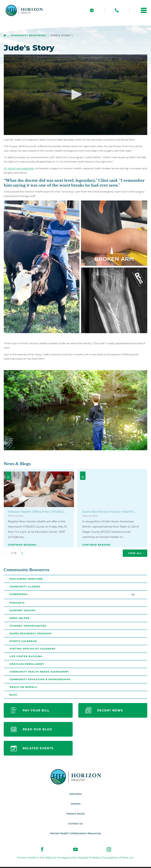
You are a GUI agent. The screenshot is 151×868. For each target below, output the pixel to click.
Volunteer (75, 796)
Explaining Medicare (26, 579)
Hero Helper (20, 618)
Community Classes (25, 586)
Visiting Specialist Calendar (32, 649)
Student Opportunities (28, 626)
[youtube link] (75, 851)
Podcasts (17, 603)
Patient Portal (75, 815)
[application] (75, 95)
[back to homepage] (5, 35)
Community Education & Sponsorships (40, 681)
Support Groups (23, 611)
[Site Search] (92, 10)
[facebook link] (42, 851)
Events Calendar (23, 642)
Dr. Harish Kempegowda (19, 168)
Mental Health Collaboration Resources (76, 835)
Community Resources (28, 35)
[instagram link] (109, 851)
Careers (75, 805)
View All (135, 553)
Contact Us (76, 825)
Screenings (19, 594)
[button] (144, 10)
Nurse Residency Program (31, 634)
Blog (13, 696)
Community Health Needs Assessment (39, 673)
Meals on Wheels (23, 688)
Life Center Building (26, 657)
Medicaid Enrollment (27, 665)
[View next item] (22, 553)
